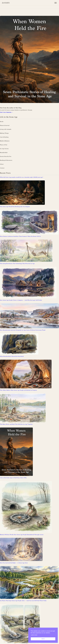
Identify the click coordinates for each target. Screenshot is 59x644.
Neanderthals (4, 153)
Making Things (4, 133)
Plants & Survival (5, 125)
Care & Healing (4, 137)
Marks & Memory (5, 141)
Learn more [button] (34, 635)
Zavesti (6, 3)
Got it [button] (43, 639)
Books (2, 122)
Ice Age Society (4, 149)
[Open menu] (56, 3)
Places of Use (4, 145)
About (2, 164)
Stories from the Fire (6, 156)
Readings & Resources (6, 160)
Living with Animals (6, 129)
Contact (2, 168)
